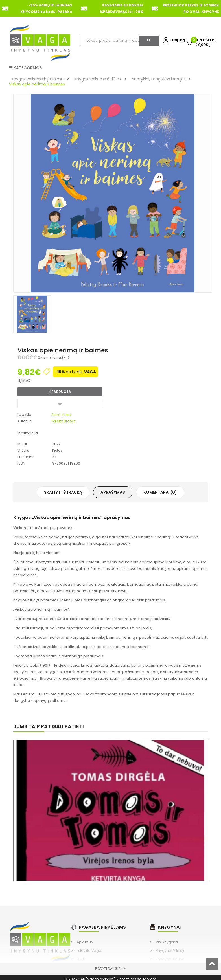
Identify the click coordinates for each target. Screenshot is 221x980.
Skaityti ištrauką (63, 492)
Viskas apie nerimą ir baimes (37, 84)
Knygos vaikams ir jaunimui (38, 79)
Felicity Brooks (63, 421)
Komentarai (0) (160, 492)
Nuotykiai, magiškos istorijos (159, 79)
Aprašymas (113, 492)
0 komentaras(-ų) (53, 358)
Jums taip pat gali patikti (49, 726)
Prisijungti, (179, 40)
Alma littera (61, 415)
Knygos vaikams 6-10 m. (98, 79)
